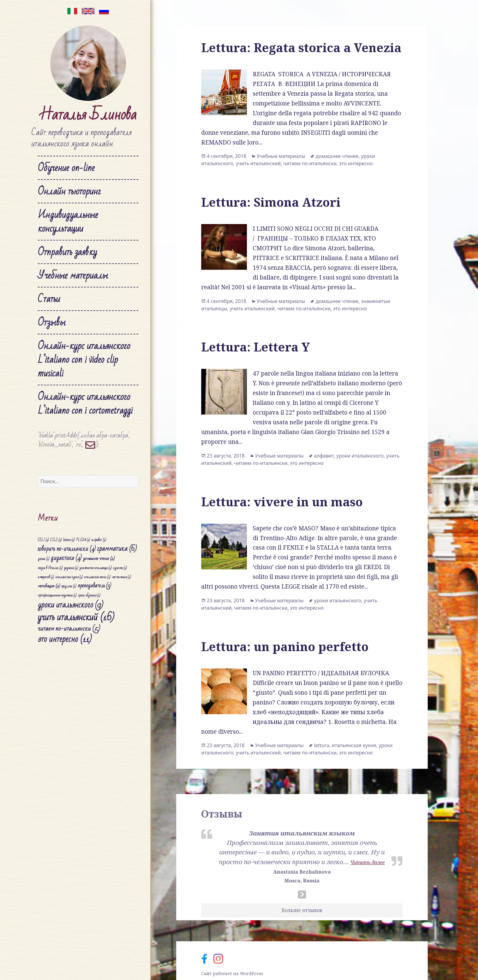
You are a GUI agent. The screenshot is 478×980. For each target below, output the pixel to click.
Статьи (49, 299)
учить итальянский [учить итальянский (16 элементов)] (76, 617)
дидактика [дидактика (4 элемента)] (66, 558)
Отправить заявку (67, 252)
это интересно (356, 163)
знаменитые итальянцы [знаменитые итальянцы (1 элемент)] (96, 568)
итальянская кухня (354, 745)
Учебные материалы (73, 275)
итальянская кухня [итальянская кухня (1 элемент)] (69, 577)
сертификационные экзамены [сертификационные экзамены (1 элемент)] (57, 595)
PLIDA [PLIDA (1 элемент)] (83, 540)
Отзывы (52, 322)
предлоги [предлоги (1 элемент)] (69, 586)
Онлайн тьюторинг (69, 191)
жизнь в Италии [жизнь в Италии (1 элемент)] (50, 568)
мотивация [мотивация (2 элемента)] (49, 586)
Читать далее (367, 862)
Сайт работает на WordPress (232, 973)
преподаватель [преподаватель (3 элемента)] (94, 586)
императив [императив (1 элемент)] (46, 577)
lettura (322, 745)
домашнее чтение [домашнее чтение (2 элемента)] (99, 558)
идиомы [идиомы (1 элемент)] (120, 568)
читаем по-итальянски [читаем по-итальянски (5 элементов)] (69, 629)
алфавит (324, 456)
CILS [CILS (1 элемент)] (56, 540)
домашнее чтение (337, 156)
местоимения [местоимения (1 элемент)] (121, 577)
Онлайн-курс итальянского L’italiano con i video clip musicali (84, 360)
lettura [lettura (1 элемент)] (69, 540)
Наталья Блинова (88, 115)
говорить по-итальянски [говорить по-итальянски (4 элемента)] (67, 549)
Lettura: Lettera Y (255, 347)
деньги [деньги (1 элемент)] (44, 559)
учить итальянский (258, 163)
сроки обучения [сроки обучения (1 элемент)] (89, 595)
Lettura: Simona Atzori (271, 202)
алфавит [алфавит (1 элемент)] (99, 540)
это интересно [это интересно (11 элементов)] (65, 639)
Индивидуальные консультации (68, 222)
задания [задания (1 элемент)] (71, 568)
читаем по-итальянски (310, 163)
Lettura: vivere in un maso (282, 502)
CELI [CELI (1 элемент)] (43, 540)
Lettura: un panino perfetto (285, 646)
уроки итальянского (360, 456)
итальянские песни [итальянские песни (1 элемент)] (97, 577)
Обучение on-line (66, 168)
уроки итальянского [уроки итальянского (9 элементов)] (70, 605)
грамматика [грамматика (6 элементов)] (117, 549)
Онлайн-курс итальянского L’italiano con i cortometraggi (85, 404)
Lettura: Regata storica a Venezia (301, 47)
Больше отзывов (302, 910)
